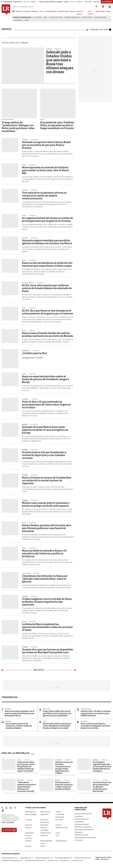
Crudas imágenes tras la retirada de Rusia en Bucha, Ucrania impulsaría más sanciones (47, 602)
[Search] (96, 7)
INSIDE (108, 11)
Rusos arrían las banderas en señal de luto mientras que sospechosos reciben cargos (47, 264)
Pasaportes (18, 20)
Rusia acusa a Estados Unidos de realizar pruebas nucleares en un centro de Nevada (47, 335)
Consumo (29, 820)
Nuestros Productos (82, 819)
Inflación (38, 17)
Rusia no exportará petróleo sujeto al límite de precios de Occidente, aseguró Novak (45, 379)
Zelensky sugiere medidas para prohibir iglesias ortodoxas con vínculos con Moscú (47, 242)
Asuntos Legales (31, 814)
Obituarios (44, 835)
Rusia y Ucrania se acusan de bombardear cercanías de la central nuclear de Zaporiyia (47, 480)
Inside (58, 833)
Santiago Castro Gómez (32, 358)
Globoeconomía (62, 828)
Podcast (28, 841)
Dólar (27, 20)
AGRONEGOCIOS (63, 11)
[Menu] (14, 11)
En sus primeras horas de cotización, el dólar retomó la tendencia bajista (19, 726)
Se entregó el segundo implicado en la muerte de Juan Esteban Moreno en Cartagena (102, 767)
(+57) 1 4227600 (8, 822)
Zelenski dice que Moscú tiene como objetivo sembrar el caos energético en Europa (45, 430)
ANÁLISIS (72, 11)
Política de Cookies (81, 835)
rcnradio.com (65, 860)
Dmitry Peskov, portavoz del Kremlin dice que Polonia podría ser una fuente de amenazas (47, 528)
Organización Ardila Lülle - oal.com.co (103, 858)
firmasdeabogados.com (64, 858)
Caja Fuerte (45, 814)
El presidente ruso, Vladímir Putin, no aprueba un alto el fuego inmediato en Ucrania (57, 125)
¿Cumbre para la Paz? (34, 353)
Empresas (29, 825)
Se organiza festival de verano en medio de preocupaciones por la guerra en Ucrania (47, 219)
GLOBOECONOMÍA (50, 11)
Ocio (57, 835)
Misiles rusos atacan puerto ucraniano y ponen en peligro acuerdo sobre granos (46, 504)
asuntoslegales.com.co (10, 858)
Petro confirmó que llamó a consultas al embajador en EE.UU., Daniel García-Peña (96, 726)
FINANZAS (19, 11)
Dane (45, 17)
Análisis (58, 812)
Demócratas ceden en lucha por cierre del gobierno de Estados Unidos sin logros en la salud (57, 726)
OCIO (41, 11)
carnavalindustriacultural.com (35, 860)
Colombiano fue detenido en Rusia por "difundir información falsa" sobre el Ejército (45, 579)
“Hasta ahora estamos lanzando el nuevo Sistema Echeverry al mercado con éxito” (27, 787)
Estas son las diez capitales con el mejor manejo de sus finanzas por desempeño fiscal (20, 713)
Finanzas (28, 828)
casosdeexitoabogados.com (12, 860)
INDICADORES (100, 11)
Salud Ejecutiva (61, 841)
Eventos (58, 825)
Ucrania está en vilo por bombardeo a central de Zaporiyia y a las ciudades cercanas (44, 455)
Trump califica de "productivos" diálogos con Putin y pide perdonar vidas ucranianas (18, 127)
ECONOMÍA (27, 11)
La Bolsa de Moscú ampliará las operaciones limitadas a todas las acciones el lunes (47, 627)
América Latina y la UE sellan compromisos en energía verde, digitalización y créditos (64, 768)
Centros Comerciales (72, 17)
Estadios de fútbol (56, 17)
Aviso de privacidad (81, 824)
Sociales (28, 846)
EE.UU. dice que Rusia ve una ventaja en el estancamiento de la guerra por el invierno (48, 312)
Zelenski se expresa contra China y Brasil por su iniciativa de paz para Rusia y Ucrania (46, 145)
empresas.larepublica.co (44, 858)
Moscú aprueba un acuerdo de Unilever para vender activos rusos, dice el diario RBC (46, 170)
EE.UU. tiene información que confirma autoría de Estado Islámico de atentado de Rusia (47, 288)
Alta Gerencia (45, 812)
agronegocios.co (27, 858)
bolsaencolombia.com (83, 858)
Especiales (44, 825)
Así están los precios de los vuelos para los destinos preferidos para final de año (102, 787)
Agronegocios (30, 812)
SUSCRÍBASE (107, 2)
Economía (59, 820)
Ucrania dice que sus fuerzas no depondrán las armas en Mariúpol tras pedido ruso (48, 651)
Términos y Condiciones (83, 827)
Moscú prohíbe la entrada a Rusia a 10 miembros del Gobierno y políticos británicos (44, 553)
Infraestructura (46, 833)
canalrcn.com (53, 860)
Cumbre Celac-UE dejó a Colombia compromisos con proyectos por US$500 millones (96, 713)
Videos (43, 846)
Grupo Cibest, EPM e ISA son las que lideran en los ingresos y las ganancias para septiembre (57, 713)
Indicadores (29, 833)
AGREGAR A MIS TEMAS (101, 30)
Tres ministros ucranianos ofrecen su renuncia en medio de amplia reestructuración (44, 196)
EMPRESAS (35, 11)
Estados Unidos (87, 17)
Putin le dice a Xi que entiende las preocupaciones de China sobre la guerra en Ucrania (46, 405)
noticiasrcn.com (77, 860)
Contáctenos (79, 822)
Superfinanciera (100, 17)
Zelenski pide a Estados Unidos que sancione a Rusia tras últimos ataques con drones (60, 62)
